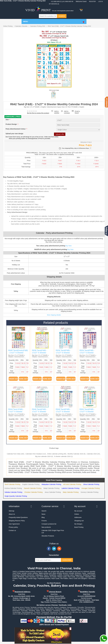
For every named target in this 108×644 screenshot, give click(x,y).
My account (78, 511)
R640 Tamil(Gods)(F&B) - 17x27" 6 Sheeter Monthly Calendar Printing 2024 (18, 354)
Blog (43, 517)
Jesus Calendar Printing (53, 492)
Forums (44, 521)
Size (7, 120)
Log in (100, 2)
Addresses (78, 517)
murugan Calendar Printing (91, 488)
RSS (59, 549)
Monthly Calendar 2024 (75, 454)
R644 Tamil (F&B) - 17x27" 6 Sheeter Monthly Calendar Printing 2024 (16, 413)
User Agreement (14, 524)
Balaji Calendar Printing (52, 488)
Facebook (49, 549)
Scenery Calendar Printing (89, 492)
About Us (12, 514)
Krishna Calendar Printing (13, 488)
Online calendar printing (55, 454)
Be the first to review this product (38, 113)
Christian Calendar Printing (33, 492)
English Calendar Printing (31, 484)
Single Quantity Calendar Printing (16, 496)
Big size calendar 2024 (43, 456)
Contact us (12, 530)
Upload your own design (14, 134)
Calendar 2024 (92, 454)
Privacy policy (13, 527)
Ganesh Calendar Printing (33, 488)
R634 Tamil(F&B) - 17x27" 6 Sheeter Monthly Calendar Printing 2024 (87, 354)
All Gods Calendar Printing (72, 484)
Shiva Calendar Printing (91, 484)
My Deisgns (78, 524)
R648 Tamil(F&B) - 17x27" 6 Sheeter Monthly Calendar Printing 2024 (63, 413)
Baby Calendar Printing (71, 492)
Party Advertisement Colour (16, 129)
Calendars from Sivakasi (34, 454)
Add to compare (67, 111)
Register (92, 2)
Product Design (11, 124)
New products (46, 527)
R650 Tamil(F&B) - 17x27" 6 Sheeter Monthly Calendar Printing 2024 (87, 413)
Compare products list (49, 524)
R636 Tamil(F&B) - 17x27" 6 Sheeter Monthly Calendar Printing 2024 (63, 354)
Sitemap (11, 511)
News (43, 514)
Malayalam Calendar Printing (51, 484)
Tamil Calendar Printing (12, 484)
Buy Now (69, 246)
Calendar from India (14, 454)
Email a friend (77, 111)
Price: (82, 145)
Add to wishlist (57, 112)
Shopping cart (79, 521)
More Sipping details (54, 315)
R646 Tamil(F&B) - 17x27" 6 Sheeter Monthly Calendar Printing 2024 (40, 413)
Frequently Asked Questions (18, 517)
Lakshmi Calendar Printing (70, 488)
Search (44, 511)
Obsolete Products (48, 536)
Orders (77, 514)
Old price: (84, 142)
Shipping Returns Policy (17, 521)
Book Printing (79, 527)
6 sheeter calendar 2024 (62, 456)
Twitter (54, 549)
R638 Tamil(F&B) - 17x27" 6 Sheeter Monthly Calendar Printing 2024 (40, 354)
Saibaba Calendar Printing (13, 492)
